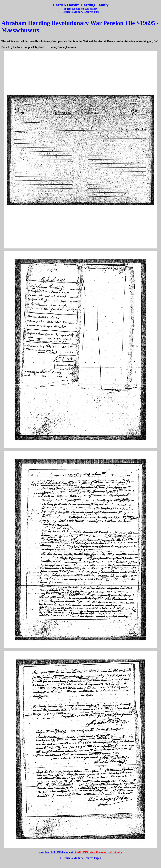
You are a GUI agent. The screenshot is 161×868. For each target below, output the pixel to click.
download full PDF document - (80, 852)
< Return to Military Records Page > (80, 12)
